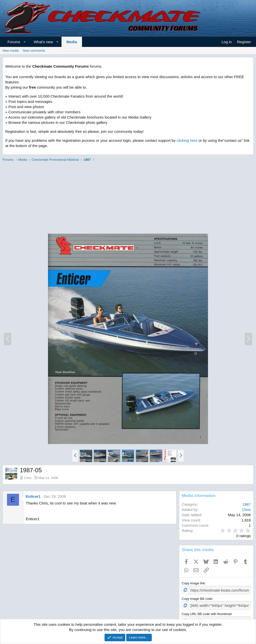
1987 (247, 504)
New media (11, 51)
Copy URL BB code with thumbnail (207, 612)
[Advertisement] (128, 198)
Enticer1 (33, 496)
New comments (34, 51)
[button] (25, 42)
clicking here (187, 140)
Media (72, 42)
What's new (43, 42)
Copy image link (193, 583)
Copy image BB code (197, 598)
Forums (14, 42)
